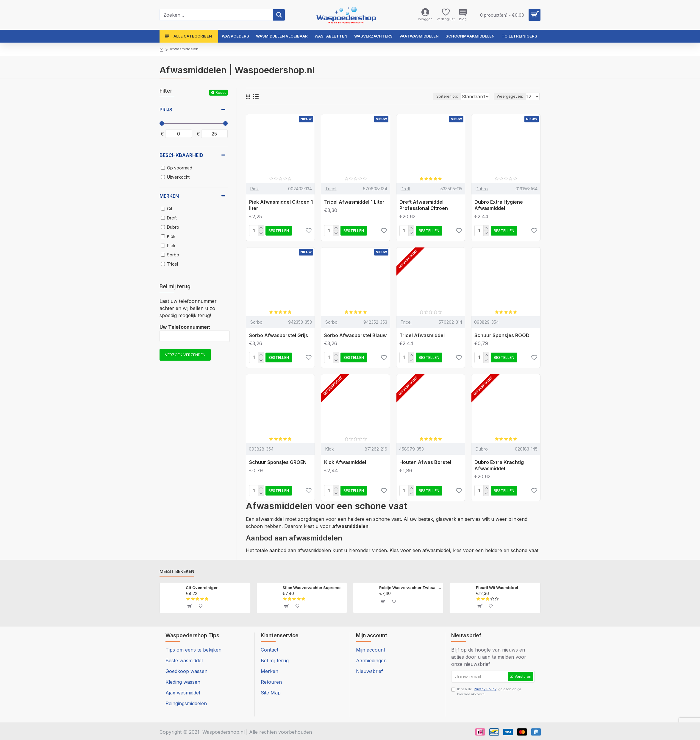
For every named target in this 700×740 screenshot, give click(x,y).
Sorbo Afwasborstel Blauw (355, 335)
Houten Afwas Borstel (425, 462)
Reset (221, 92)
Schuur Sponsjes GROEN (278, 462)
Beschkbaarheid (181, 155)
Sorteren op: (434, 96)
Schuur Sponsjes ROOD (502, 335)
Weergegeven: (512, 96)
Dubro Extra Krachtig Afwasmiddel (499, 465)
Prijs (166, 110)
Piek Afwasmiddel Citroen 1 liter (281, 205)
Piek (255, 189)
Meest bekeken (177, 571)
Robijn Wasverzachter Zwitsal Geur (410, 588)
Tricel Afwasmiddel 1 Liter (354, 202)
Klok (330, 449)
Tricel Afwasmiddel (422, 335)
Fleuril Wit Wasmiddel (497, 588)
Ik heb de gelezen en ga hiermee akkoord (486, 693)
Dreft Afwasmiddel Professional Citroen (424, 205)
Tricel (331, 189)
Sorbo (256, 322)
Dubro (482, 189)
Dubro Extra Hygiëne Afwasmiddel (499, 205)
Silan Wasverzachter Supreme (311, 588)
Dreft (406, 189)
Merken (169, 196)
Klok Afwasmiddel (345, 462)
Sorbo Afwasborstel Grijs (279, 335)
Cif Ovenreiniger (202, 588)
